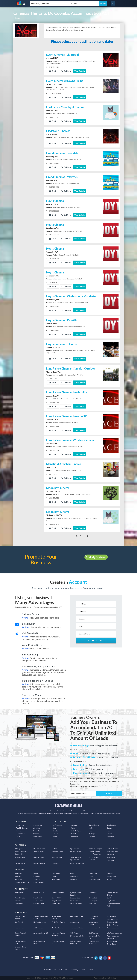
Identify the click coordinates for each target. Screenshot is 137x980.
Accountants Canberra (93, 923)
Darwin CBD (56, 898)
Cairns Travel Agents (20, 917)
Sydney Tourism (113, 925)
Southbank (93, 893)
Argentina (110, 837)
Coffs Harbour (39, 882)
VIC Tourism (75, 933)
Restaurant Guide (77, 916)
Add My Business (96, 557)
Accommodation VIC (94, 937)
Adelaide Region (39, 863)
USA (60, 970)
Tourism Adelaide (77, 928)
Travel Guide (112, 944)
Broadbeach (38, 898)
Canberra (37, 876)
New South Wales (40, 849)
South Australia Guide (21, 934)
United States (94, 825)
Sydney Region (112, 849)
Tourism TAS (20, 928)
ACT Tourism (38, 928)
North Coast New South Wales (21, 853)
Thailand (92, 837)
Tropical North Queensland (75, 858)
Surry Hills (92, 904)
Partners (19, 831)
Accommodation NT (41, 933)
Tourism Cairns (57, 928)
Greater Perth (39, 857)
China (83, 970)
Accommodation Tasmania (113, 937)
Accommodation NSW (39, 942)
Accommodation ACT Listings (105, 978)
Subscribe (37, 834)
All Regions (19, 849)
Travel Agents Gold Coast (41, 917)
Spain (91, 828)
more (86, 536)
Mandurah (74, 879)
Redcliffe (37, 879)
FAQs (18, 837)
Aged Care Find (113, 919)
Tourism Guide (112, 922)
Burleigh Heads (39, 904)
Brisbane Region (21, 857)
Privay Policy (38, 837)
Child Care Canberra (59, 922)
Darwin (54, 876)
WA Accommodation (114, 933)
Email (53, 71)
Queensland (75, 849)
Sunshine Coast (113, 852)
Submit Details (96, 641)
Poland (73, 834)
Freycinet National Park (114, 905)
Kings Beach (56, 901)
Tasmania (110, 854)
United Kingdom (77, 831)
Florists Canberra (40, 922)
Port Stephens (57, 857)
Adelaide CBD (20, 898)
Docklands (19, 904)
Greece (55, 834)
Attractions (74, 922)
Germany (110, 828)
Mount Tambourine (22, 882)
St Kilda (18, 901)
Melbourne (56, 874)
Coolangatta (93, 901)
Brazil (91, 831)
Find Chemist (112, 916)
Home (17, 18)
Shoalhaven (111, 857)
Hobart (110, 879)
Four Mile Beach (76, 904)
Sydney (36, 874)
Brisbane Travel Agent (21, 948)
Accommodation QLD (21, 942)
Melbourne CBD (39, 893)
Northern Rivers (58, 852)
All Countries (57, 825)
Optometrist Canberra (93, 917)
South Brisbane (76, 901)
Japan (55, 837)
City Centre (111, 901)
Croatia (55, 831)
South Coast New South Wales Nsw (95, 853)
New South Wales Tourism (58, 934)
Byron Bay (19, 879)
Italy (54, 828)
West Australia (39, 852)
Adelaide (18, 876)
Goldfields (56, 863)
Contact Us (38, 825)
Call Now (66, 71)
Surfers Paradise (58, 893)
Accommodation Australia (76, 942)
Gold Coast (93, 874)
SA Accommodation (77, 936)
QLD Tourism (93, 933)
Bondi (109, 898)
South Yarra (56, 904)
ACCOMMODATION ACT (68, 806)
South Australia (76, 852)
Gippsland (111, 860)
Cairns (91, 876)
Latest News (21, 834)
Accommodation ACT (58, 942)
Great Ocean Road (77, 863)
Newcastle (74, 876)
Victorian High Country (94, 858)
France (73, 828)
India (108, 831)
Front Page (37, 831)
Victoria (55, 849)
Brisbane (110, 874)
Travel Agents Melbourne (94, 942)
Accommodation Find (113, 929)
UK (55, 970)
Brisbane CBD (75, 898)
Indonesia (74, 837)
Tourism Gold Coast (96, 928)
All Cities (18, 874)
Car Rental (19, 922)
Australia (74, 825)
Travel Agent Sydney (57, 917)
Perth (72, 874)
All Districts (19, 893)
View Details (80, 71)
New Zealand (111, 825)
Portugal (92, 834)
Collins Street (38, 901)
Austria (109, 834)
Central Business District (113, 894)
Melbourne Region (95, 849)
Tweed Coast (20, 863)
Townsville (56, 879)
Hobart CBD (93, 898)
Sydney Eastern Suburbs (76, 894)
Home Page (20, 825)
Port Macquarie (94, 879)
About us (37, 828)
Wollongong (111, 876)
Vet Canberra (112, 941)
